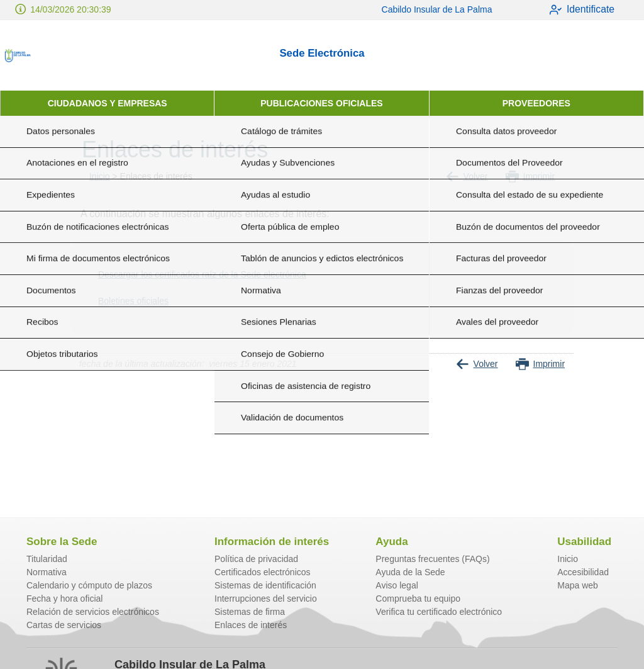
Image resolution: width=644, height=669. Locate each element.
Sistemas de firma (250, 612)
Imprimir (530, 177)
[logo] (62, 55)
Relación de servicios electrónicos (93, 612)
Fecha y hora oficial (64, 599)
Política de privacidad (256, 559)
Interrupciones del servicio (266, 599)
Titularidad (47, 559)
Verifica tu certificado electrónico (439, 612)
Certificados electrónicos (263, 572)
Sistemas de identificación (265, 585)
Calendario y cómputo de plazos (89, 585)
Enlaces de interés (251, 625)
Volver (467, 177)
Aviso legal (397, 585)
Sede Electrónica (322, 53)
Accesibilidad (583, 572)
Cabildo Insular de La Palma (427, 9)
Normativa (47, 572)
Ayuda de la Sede (410, 572)
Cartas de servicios (64, 625)
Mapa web (578, 585)
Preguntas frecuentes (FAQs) (432, 559)
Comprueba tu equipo (418, 599)
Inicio (100, 176)
